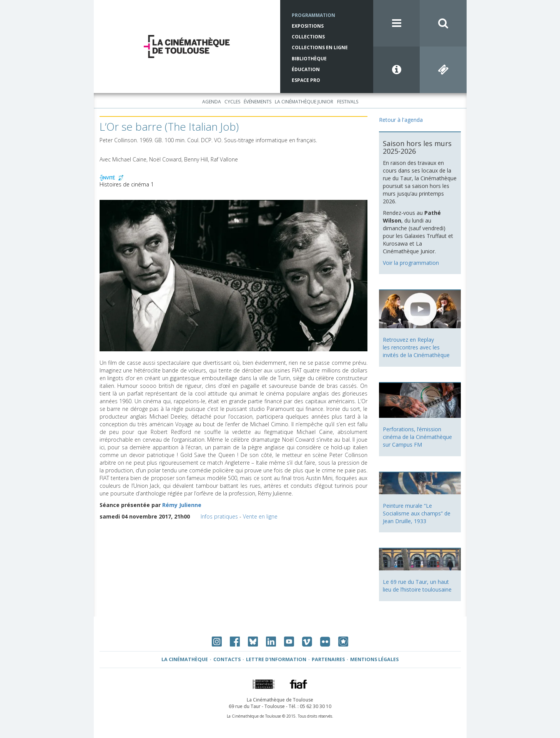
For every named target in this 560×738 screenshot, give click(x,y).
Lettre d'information (276, 659)
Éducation (306, 69)
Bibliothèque (309, 59)
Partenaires (328, 659)
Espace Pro (306, 80)
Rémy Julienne (182, 505)
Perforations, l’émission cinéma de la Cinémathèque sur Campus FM (417, 437)
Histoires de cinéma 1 (127, 184)
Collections (308, 37)
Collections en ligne (320, 47)
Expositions (308, 26)
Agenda (212, 102)
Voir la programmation (411, 263)
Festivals (348, 102)
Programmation (313, 15)
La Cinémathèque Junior (304, 102)
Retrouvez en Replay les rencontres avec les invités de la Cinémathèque (416, 347)
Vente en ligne (260, 516)
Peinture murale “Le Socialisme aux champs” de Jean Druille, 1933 (417, 513)
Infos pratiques (219, 516)
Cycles (232, 102)
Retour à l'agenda (401, 120)
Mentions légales (374, 659)
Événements (258, 102)
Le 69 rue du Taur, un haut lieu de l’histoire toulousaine (417, 586)
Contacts (227, 659)
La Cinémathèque (185, 659)
